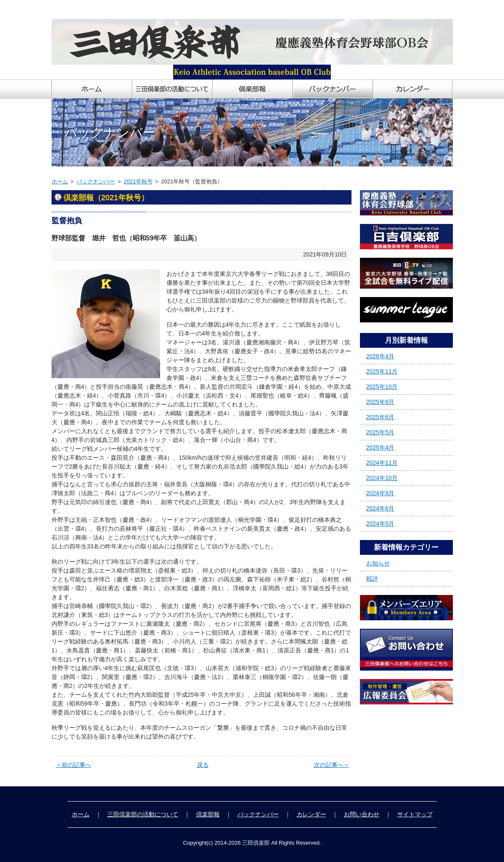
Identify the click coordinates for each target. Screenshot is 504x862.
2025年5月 (380, 432)
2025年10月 (382, 387)
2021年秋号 (138, 181)
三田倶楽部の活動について (143, 814)
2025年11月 (382, 371)
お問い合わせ (362, 814)
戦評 (372, 578)
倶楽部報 (208, 814)
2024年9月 (380, 493)
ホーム (60, 181)
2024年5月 (380, 524)
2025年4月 (380, 447)
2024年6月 (380, 508)
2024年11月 (382, 463)
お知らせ (378, 563)
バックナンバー (96, 181)
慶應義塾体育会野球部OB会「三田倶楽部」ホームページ (127, 9)
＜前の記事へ (74, 765)
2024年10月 (382, 478)
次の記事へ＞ (332, 765)
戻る (203, 765)
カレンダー (311, 814)
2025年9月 (380, 402)
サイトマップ (415, 814)
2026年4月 (380, 356)
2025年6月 (380, 417)
